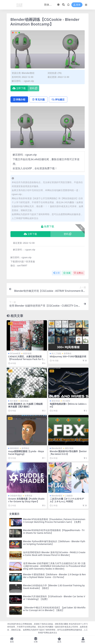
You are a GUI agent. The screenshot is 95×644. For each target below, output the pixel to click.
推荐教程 (68, 353)
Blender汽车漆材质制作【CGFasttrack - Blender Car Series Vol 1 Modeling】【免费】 (54, 598)
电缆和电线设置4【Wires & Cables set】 (68, 405)
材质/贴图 (27, 353)
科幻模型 (66, 401)
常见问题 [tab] (38, 99)
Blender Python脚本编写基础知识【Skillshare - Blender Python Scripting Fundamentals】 (54, 543)
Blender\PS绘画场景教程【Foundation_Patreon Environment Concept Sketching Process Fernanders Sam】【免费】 (54, 521)
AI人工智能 (56, 353)
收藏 (67, 273)
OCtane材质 (15, 353)
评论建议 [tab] (58, 99)
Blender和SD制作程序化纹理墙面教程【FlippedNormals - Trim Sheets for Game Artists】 (54, 532)
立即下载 (19, 88)
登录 (77, 5)
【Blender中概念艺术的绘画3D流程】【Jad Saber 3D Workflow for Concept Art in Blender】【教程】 (54, 609)
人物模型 (69, 496)
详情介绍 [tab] (19, 99)
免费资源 (28, 496)
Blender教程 (28, 73)
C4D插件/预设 (16, 496)
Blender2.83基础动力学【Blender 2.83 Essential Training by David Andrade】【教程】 (54, 587)
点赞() (79, 273)
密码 (33, 88)
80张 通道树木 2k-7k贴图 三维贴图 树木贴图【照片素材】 (26, 405)
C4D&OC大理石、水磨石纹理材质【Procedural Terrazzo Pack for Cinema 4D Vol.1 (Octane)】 (27, 359)
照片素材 (14, 401)
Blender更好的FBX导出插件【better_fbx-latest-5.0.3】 (68, 453)
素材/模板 (25, 401)
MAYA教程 (14, 448)
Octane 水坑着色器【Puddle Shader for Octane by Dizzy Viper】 (26, 500)
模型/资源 (56, 401)
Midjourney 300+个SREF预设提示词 (68, 356)
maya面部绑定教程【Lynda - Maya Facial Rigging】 (26, 453)
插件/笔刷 (69, 448)
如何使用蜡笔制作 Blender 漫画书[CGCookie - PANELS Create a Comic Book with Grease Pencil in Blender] (54, 554)
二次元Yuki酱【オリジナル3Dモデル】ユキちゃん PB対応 (67, 500)
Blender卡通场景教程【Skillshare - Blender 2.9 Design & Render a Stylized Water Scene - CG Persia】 (54, 576)
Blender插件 (57, 448)
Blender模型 (57, 496)
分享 (57, 273)
